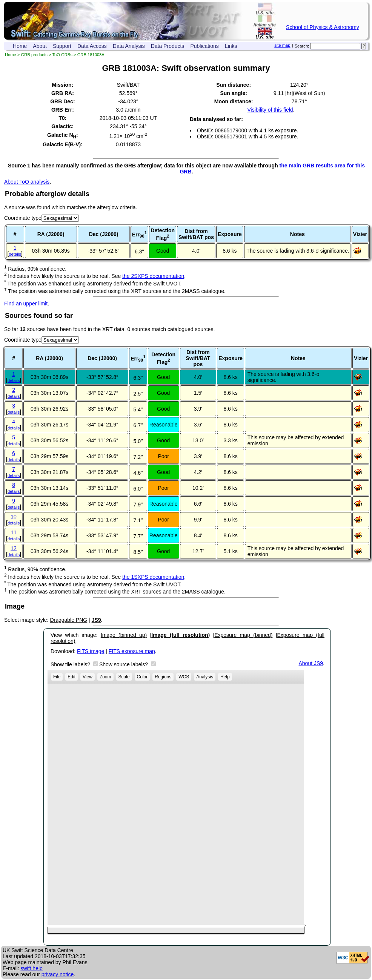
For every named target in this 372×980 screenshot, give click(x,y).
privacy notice (58, 974)
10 (14, 517)
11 (14, 532)
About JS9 (311, 663)
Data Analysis (129, 46)
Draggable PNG (68, 620)
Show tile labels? (71, 664)
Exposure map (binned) (243, 635)
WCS (184, 677)
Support (62, 46)
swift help (31, 968)
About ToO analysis (27, 182)
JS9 (96, 620)
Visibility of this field (270, 110)
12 (14, 548)
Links (231, 46)
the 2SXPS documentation (153, 276)
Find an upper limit (26, 304)
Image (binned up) (124, 635)
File (57, 677)
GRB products (34, 55)
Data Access (92, 46)
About (40, 46)
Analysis (205, 677)
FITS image (91, 651)
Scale (124, 677)
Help (225, 677)
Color (142, 677)
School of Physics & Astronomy (323, 27)
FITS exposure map (132, 651)
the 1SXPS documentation (153, 577)
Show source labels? (124, 664)
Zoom (105, 677)
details (15, 254)
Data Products (168, 46)
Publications (204, 46)
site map (282, 45)
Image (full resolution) (181, 635)
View (88, 677)
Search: (302, 46)
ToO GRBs (62, 55)
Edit (71, 677)
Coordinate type (23, 218)
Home (20, 46)
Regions (163, 677)
